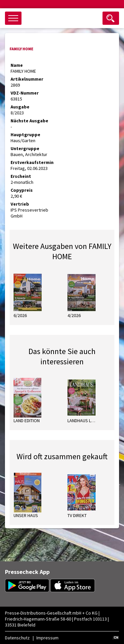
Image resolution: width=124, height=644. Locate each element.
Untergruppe (25, 148)
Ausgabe (20, 107)
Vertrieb (20, 204)
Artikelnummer (27, 79)
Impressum (47, 638)
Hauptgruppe (25, 135)
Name (17, 65)
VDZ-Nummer (25, 93)
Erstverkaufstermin (32, 162)
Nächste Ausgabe (29, 121)
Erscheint (21, 176)
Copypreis (22, 190)
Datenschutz (17, 638)
